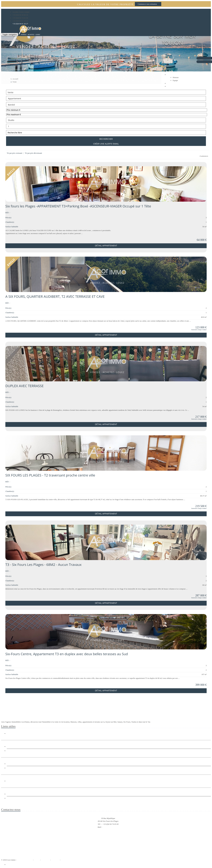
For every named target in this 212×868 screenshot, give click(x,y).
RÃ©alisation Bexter (25, 860)
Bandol (106, 105)
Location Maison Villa (16, 764)
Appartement (106, 98)
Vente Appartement (15, 751)
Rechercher (106, 139)
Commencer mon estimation (147, 4)
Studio (106, 120)
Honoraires (55, 860)
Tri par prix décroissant (33, 153)
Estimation (11, 798)
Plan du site (45, 860)
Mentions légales (67, 860)
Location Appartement (16, 768)
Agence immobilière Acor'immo (106, 804)
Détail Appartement (106, 245)
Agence (170, 75)
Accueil (37, 860)
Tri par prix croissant (15, 153)
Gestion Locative (14, 794)
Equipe (175, 80)
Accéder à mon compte (21, 12)
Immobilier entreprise (16, 781)
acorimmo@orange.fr (111, 827)
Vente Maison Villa (15, 747)
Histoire (176, 77)
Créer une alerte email (106, 144)
